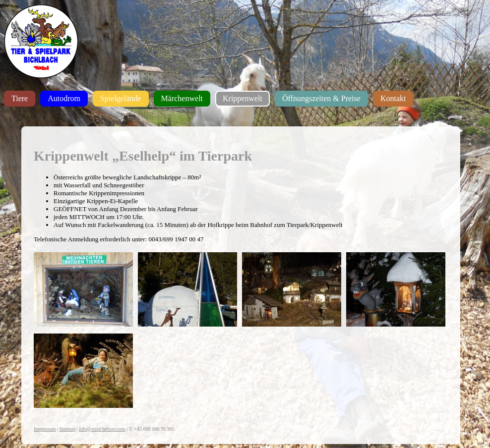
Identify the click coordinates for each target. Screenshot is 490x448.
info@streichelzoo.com (102, 429)
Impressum (45, 429)
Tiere (20, 98)
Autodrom (64, 98)
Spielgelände (121, 98)
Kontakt (393, 98)
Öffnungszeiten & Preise (321, 98)
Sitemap (67, 429)
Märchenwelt (182, 98)
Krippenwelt (243, 98)
